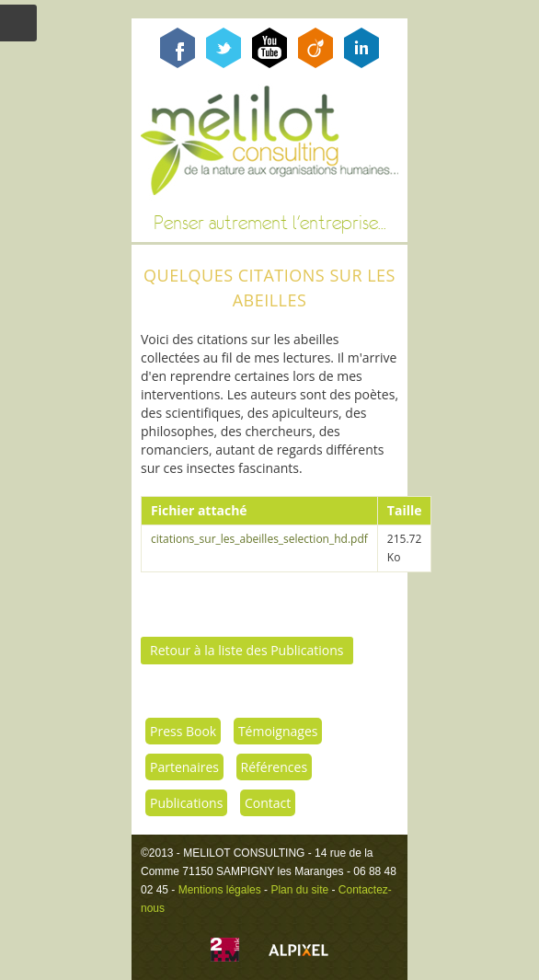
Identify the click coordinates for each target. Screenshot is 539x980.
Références (274, 767)
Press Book (183, 731)
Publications (186, 803)
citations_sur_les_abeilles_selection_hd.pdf (259, 539)
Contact (268, 803)
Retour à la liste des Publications (247, 650)
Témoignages (278, 731)
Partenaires (184, 767)
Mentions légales (220, 890)
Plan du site (299, 890)
